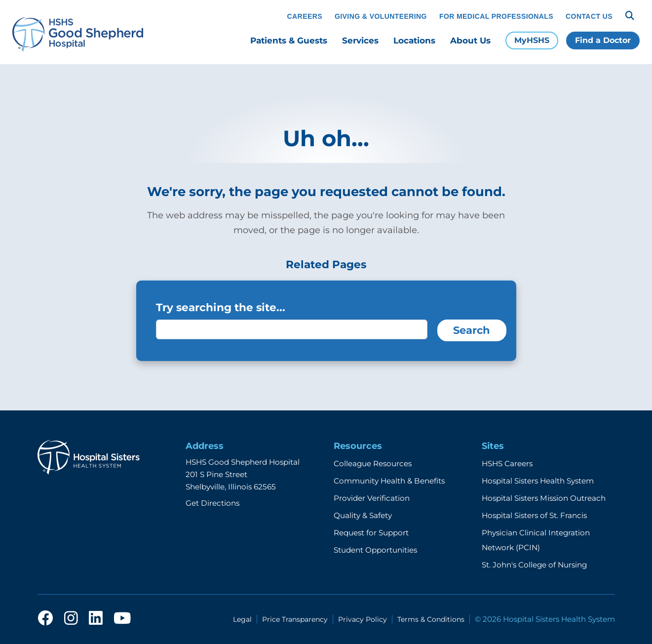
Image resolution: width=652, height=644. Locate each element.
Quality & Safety (363, 515)
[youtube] (122, 619)
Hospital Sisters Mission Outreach (544, 498)
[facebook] (45, 619)
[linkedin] (96, 619)
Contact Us (589, 16)
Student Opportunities (375, 550)
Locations (414, 40)
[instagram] (71, 619)
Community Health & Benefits (389, 481)
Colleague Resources (373, 463)
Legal (242, 619)
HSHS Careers (507, 463)
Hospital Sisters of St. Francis (534, 515)
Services (360, 40)
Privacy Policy (363, 619)
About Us (470, 40)
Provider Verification (372, 498)
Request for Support (371, 533)
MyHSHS (532, 40)
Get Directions (212, 503)
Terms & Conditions (431, 619)
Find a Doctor (603, 40)
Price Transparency (295, 619)
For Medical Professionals (496, 16)
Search (472, 330)
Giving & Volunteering (381, 16)
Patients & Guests (289, 40)
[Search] (630, 16)
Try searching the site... (221, 307)
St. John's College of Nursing (534, 565)
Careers (305, 16)
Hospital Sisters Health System (538, 481)
